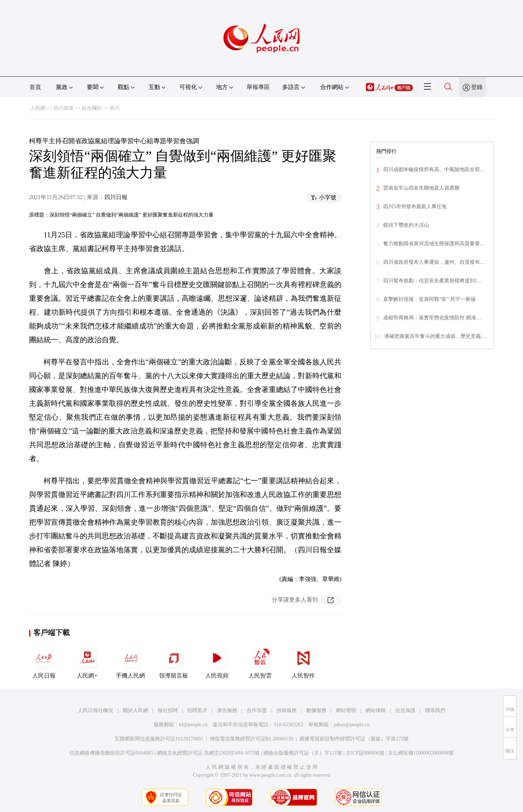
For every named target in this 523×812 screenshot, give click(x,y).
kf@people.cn (193, 725)
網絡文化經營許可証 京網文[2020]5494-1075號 (208, 753)
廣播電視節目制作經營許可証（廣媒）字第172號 (354, 739)
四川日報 (116, 197)
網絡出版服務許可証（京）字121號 (303, 753)
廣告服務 (227, 710)
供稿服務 (287, 710)
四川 (115, 108)
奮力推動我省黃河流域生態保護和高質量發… (434, 244)
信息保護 (405, 710)
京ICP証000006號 (365, 753)
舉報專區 (258, 87)
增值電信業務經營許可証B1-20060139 (252, 739)
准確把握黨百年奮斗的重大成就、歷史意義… (435, 336)
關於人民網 (135, 710)
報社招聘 (168, 710)
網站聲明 (346, 710)
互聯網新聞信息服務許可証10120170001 (159, 739)
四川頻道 (64, 108)
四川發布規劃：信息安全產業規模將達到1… (433, 281)
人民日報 (44, 662)
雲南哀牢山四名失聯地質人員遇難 (421, 188)
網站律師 (376, 710)
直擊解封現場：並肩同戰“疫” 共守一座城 (429, 299)
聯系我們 (435, 710)
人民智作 (303, 662)
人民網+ (87, 662)
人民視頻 (217, 662)
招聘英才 (197, 710)
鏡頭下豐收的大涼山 (406, 225)
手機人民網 (130, 662)
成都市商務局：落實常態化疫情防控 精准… (432, 318)
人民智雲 (260, 662)
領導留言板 (174, 662)
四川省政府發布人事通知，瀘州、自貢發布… (434, 262)
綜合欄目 (92, 108)
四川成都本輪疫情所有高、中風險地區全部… (434, 169)
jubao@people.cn (352, 725)
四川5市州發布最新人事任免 (415, 207)
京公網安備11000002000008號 (421, 753)
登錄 (477, 87)
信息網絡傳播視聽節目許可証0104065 (111, 753)
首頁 (35, 87)
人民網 (38, 108)
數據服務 (316, 710)
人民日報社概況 (96, 710)
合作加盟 (257, 710)
